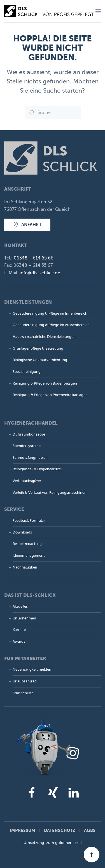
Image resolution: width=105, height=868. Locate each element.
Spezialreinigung (27, 372)
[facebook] (32, 792)
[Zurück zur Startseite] (50, 11)
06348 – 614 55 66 (34, 258)
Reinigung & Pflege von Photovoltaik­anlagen (50, 395)
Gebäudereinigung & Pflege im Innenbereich (50, 313)
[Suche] (53, 113)
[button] (98, 11)
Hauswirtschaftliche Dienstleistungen (44, 337)
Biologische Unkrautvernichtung (40, 360)
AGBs (90, 830)
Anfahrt (27, 225)
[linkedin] (73, 792)
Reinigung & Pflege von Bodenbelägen (45, 383)
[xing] (53, 792)
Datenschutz (60, 830)
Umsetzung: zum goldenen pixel (53, 843)
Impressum (23, 830)
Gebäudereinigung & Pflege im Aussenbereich (51, 325)
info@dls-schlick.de (40, 273)
